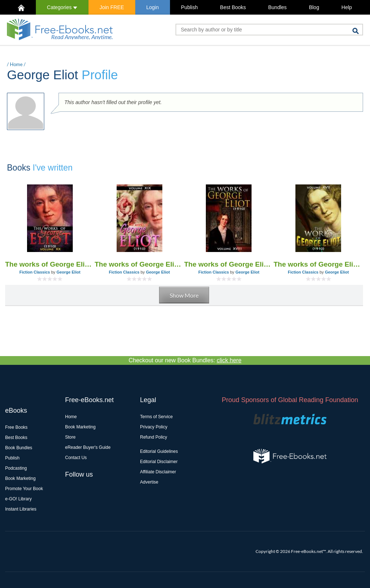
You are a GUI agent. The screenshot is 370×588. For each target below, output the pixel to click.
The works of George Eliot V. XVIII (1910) (229, 264)
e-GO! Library (18, 499)
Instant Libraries (21, 509)
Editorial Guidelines (159, 451)
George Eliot (68, 272)
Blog (314, 7)
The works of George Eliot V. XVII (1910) (318, 264)
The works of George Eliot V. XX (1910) (50, 264)
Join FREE (112, 7)
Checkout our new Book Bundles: (185, 360)
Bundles (277, 7)
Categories (62, 7)
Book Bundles (19, 448)
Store (70, 437)
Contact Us (76, 458)
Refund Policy (154, 437)
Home (16, 64)
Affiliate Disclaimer (158, 472)
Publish (189, 7)
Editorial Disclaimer (159, 462)
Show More (184, 295)
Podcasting (16, 468)
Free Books (16, 427)
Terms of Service (156, 417)
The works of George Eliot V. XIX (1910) (139, 264)
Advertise (149, 482)
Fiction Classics (35, 272)
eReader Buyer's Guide (88, 447)
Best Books (233, 7)
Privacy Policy (154, 427)
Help (347, 7)
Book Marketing (20, 478)
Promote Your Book (24, 489)
